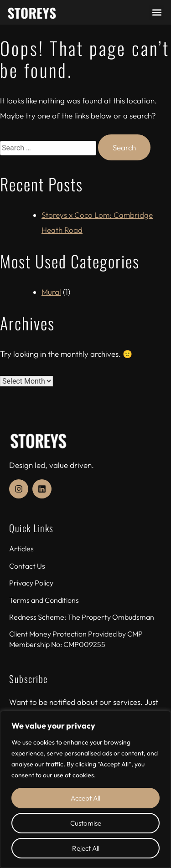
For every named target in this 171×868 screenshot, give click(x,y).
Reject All (86, 848)
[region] (85, 789)
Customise (86, 823)
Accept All (85, 798)
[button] (157, 13)
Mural (51, 292)
